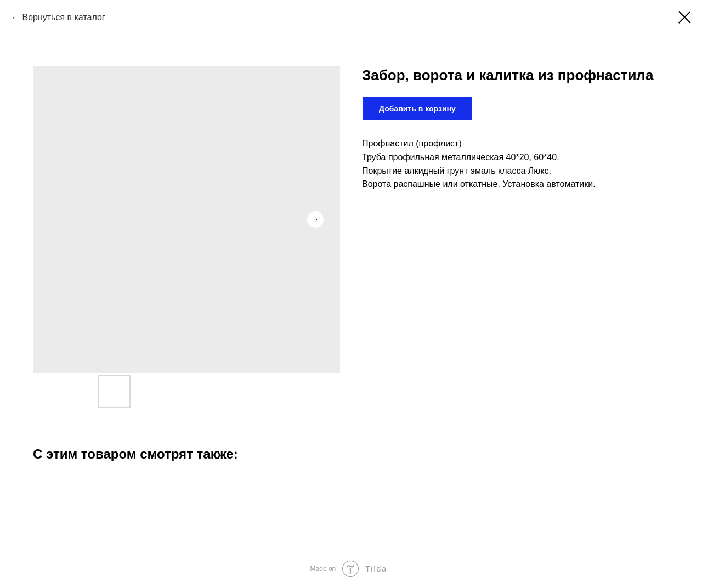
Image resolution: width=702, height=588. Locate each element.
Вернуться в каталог (63, 17)
